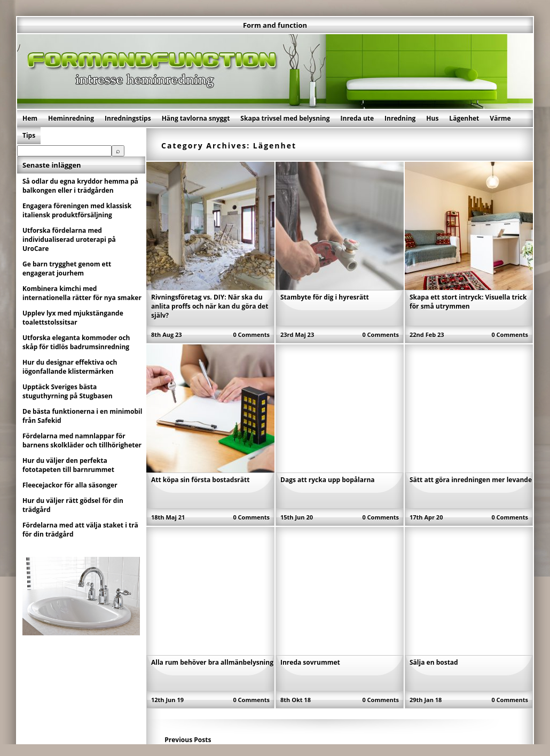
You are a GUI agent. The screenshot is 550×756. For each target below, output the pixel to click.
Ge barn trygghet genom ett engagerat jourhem (67, 269)
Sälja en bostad (434, 662)
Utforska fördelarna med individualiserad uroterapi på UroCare (69, 239)
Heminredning (71, 118)
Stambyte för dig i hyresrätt (325, 297)
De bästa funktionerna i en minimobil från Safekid (82, 416)
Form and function (275, 25)
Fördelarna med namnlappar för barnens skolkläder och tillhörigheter (82, 440)
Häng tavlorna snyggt (196, 118)
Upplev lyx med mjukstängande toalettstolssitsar (73, 318)
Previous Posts (188, 740)
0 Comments (251, 334)
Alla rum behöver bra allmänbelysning (212, 662)
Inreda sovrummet (310, 662)
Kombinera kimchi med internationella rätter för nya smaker (82, 293)
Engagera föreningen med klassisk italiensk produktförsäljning (77, 210)
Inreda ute (357, 118)
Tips (29, 135)
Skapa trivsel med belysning (285, 118)
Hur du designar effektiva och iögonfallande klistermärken (70, 367)
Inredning (400, 118)
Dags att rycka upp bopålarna (328, 480)
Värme (500, 118)
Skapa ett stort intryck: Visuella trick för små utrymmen (468, 302)
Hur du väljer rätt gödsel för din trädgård (73, 505)
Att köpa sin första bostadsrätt (200, 480)
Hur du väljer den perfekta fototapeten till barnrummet (68, 465)
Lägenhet (464, 118)
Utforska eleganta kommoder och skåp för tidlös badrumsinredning (76, 342)
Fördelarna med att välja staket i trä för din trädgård (80, 530)
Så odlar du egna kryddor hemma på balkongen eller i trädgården (80, 186)
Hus (432, 118)
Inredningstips (128, 118)
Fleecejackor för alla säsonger (70, 485)
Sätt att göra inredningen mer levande (471, 480)
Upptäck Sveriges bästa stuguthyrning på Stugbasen (68, 391)
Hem (30, 118)
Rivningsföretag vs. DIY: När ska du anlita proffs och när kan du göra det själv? (210, 306)
